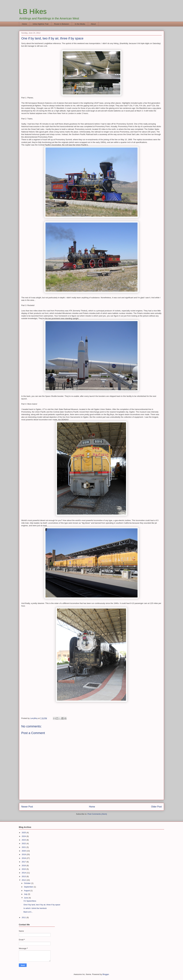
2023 (24, 840)
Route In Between (62, 24)
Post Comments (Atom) (97, 814)
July (26, 894)
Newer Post (27, 807)
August (27, 891)
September (29, 887)
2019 (24, 854)
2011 (24, 917)
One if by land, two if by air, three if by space (42, 905)
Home (25, 24)
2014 (24, 873)
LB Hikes (33, 11)
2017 (24, 862)
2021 (24, 847)
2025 (24, 833)
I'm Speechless (30, 901)
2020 (24, 851)
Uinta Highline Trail (40, 24)
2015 (24, 869)
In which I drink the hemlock (35, 908)
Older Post (156, 807)
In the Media (80, 24)
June (26, 898)
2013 (24, 876)
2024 (24, 836)
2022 (24, 843)
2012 (24, 880)
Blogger (106, 974)
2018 (24, 858)
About (93, 24)
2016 (24, 866)
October (28, 883)
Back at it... (28, 912)
